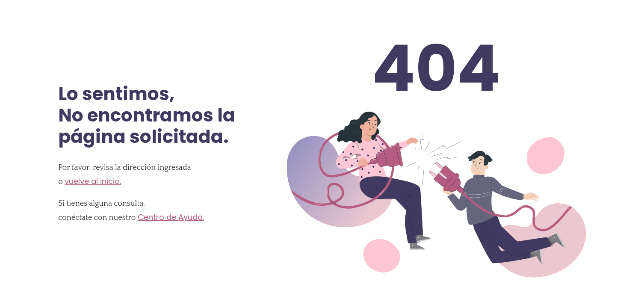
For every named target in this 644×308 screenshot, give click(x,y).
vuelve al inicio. (93, 181)
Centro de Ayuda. (171, 217)
